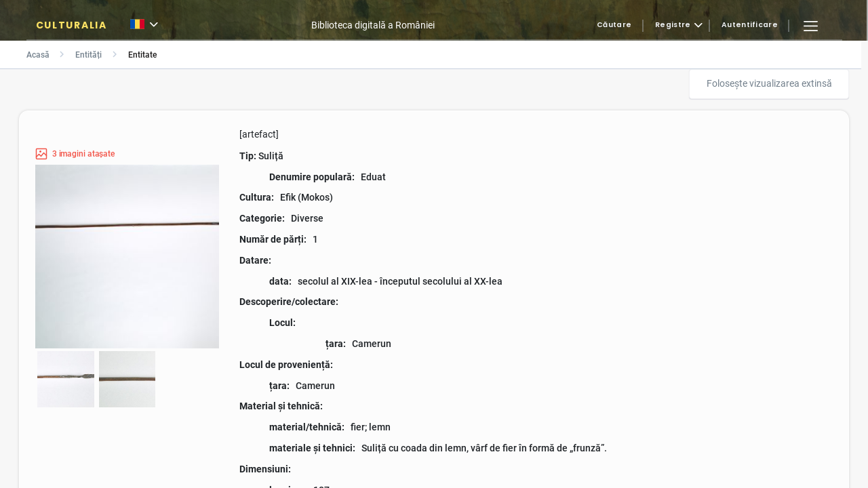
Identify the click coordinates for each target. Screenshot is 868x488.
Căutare (614, 25)
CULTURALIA (72, 25)
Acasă (38, 55)
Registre (673, 25)
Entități (88, 55)
